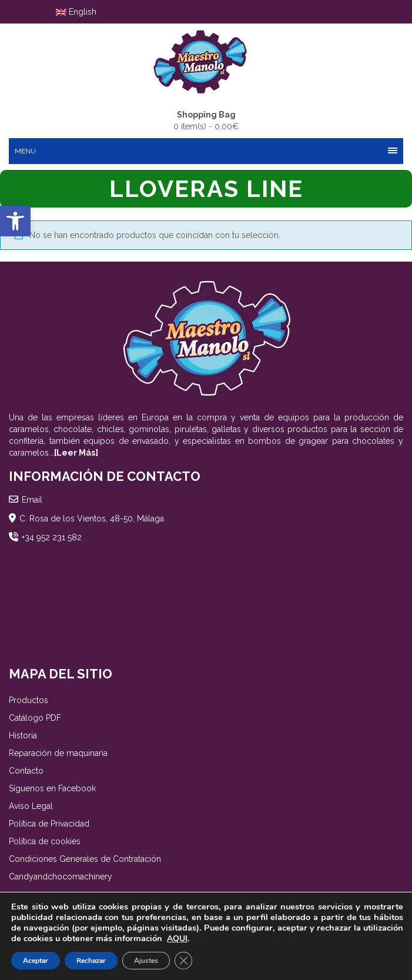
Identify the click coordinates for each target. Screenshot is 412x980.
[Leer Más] (76, 453)
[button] (15, 221)
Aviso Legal (31, 806)
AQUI (177, 939)
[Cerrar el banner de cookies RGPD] (183, 961)
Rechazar (91, 961)
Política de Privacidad (49, 824)
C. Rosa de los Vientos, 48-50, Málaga (92, 519)
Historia (23, 735)
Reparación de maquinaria (58, 753)
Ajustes (146, 961)
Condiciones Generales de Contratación (85, 859)
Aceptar (36, 961)
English (76, 12)
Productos (29, 700)
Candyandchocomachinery (61, 877)
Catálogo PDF (35, 718)
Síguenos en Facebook (52, 788)
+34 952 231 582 (52, 537)
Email (32, 500)
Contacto (26, 771)
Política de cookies (45, 841)
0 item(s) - (206, 120)
